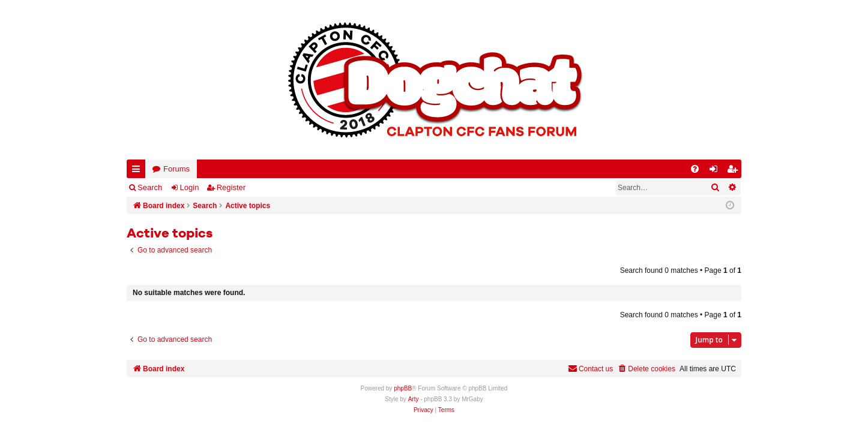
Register (231, 187)
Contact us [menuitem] (590, 369)
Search (150, 187)
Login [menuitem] (716, 171)
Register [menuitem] (735, 171)
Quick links (138, 171)
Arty (414, 399)
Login (190, 187)
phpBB (403, 388)
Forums (176, 169)
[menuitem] (695, 169)
